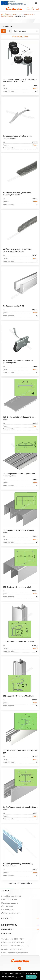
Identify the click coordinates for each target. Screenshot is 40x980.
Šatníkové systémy (7, 16)
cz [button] (36, 3)
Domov (2, 14)
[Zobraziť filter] (20, 37)
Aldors (35, 88)
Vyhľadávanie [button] (28, 9)
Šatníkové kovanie (11, 14)
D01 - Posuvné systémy (26, 14)
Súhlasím (31, 977)
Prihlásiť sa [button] (33, 9)
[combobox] (25, 31)
